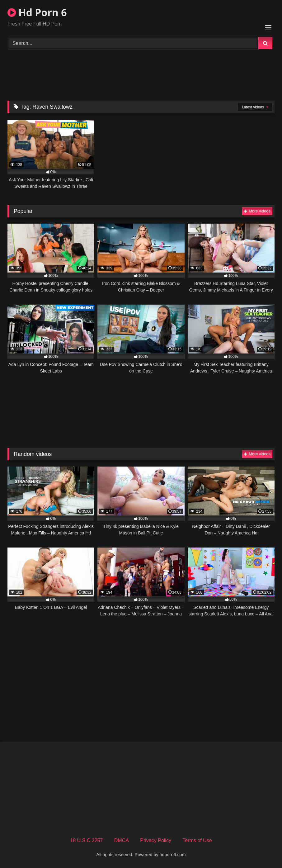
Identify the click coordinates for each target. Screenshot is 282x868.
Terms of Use (197, 840)
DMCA (122, 840)
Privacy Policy (156, 840)
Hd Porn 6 (37, 12)
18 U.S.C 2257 (86, 840)
